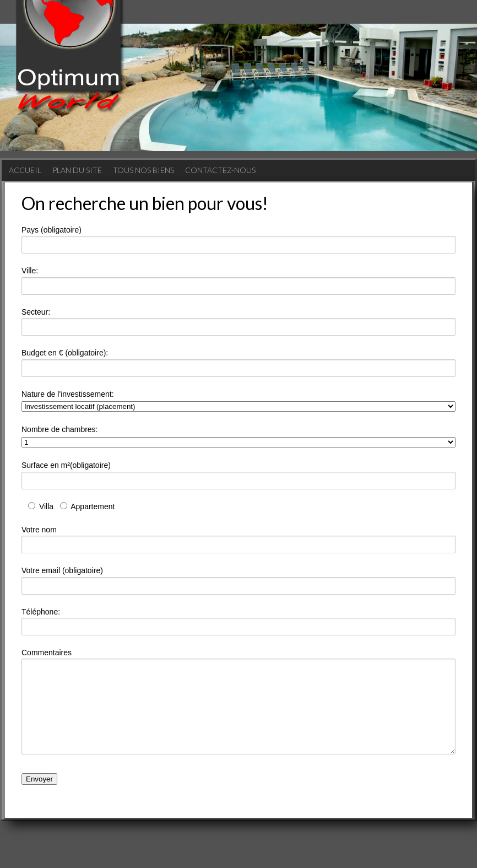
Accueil (25, 170)
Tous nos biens (143, 170)
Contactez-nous (220, 170)
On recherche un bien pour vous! (145, 203)
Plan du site (77, 170)
